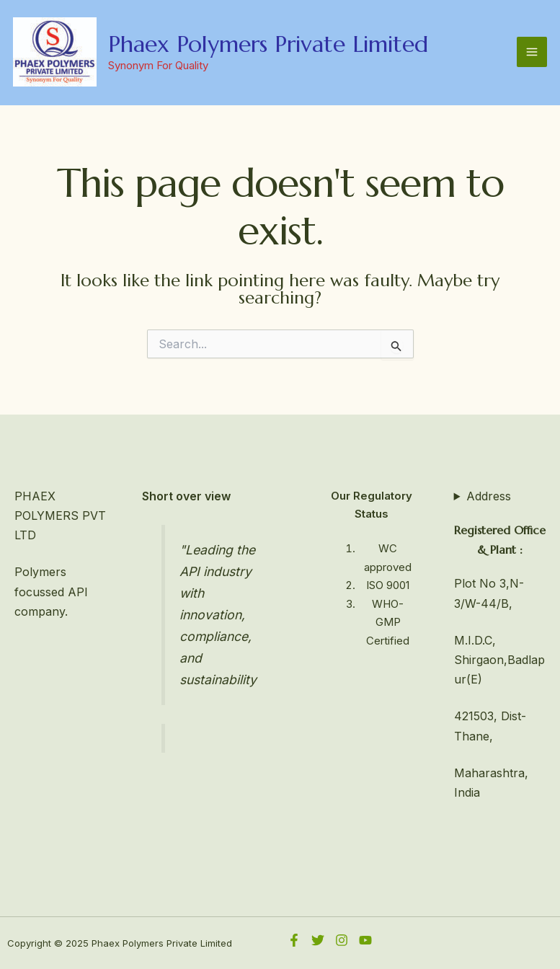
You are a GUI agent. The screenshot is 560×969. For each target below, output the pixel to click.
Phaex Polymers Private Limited (268, 44)
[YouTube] (365, 940)
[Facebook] (294, 940)
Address (489, 496)
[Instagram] (342, 940)
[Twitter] (318, 940)
